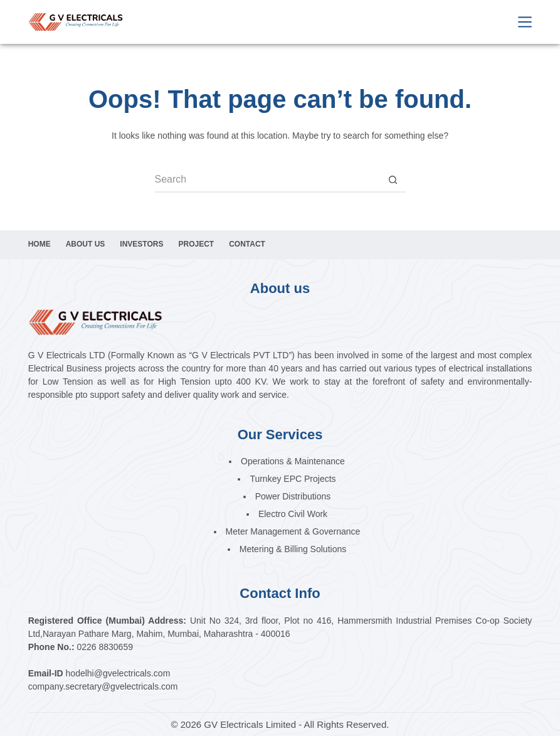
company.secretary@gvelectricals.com (103, 686)
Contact (247, 244)
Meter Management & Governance (293, 531)
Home (40, 244)
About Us (86, 244)
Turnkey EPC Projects (293, 479)
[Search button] (393, 180)
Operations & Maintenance (293, 461)
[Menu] (525, 22)
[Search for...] (268, 180)
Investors (141, 244)
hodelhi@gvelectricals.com (118, 673)
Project (196, 244)
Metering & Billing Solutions (293, 549)
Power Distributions (293, 496)
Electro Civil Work (293, 514)
